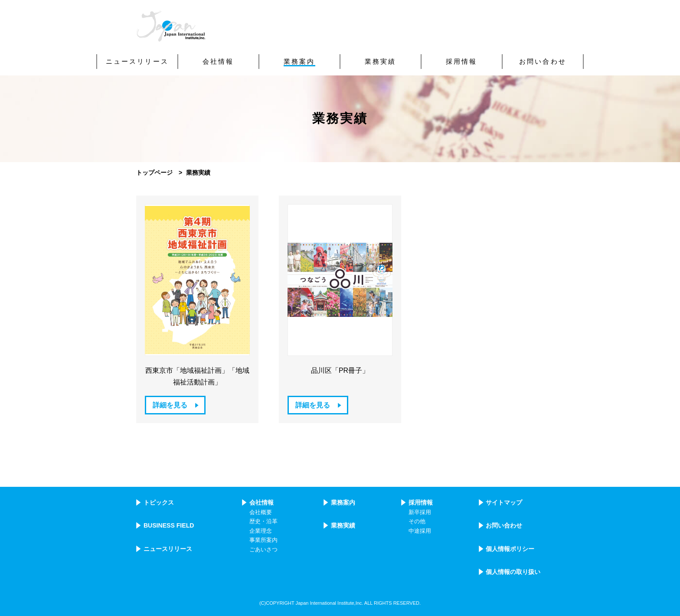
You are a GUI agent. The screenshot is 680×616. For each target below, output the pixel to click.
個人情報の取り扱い (513, 572)
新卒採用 (420, 512)
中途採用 (420, 531)
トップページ (154, 173)
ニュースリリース (168, 549)
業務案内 (343, 502)
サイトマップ (504, 502)
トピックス (159, 502)
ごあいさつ (263, 550)
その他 (417, 521)
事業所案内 (263, 540)
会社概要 (261, 512)
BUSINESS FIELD (169, 525)
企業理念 (261, 531)
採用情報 (421, 502)
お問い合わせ (504, 525)
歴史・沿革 (263, 521)
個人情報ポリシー (510, 549)
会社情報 (262, 502)
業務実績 (343, 525)
